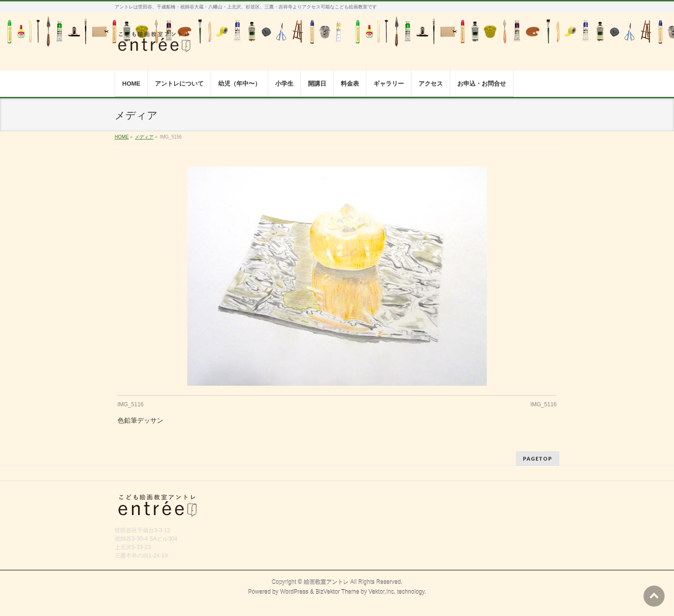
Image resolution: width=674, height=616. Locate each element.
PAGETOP (538, 458)
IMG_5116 (131, 404)
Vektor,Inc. (382, 592)
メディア (144, 137)
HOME (122, 137)
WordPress (294, 592)
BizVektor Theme (337, 592)
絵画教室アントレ (326, 582)
